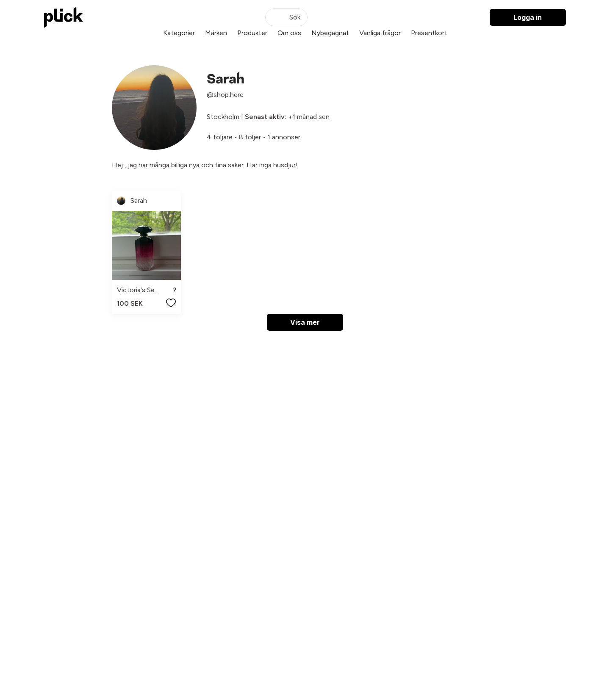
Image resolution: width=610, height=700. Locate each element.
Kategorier (179, 33)
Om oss (289, 33)
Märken (216, 33)
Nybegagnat (330, 33)
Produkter (252, 33)
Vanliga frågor (380, 33)
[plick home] (64, 17)
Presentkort (429, 33)
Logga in (528, 17)
